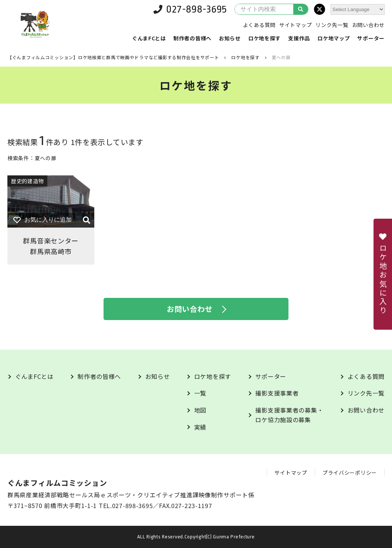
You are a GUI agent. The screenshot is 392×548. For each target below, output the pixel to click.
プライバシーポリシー (350, 473)
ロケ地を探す (264, 38)
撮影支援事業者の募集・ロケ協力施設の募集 (289, 415)
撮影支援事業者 (277, 393)
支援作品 (299, 38)
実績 (200, 427)
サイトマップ (295, 25)
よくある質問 (259, 25)
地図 (200, 410)
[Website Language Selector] (358, 9)
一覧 (200, 393)
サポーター (371, 38)
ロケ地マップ (334, 38)
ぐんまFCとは (149, 38)
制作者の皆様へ (192, 38)
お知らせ (230, 38)
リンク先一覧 (332, 25)
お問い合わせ (368, 25)
